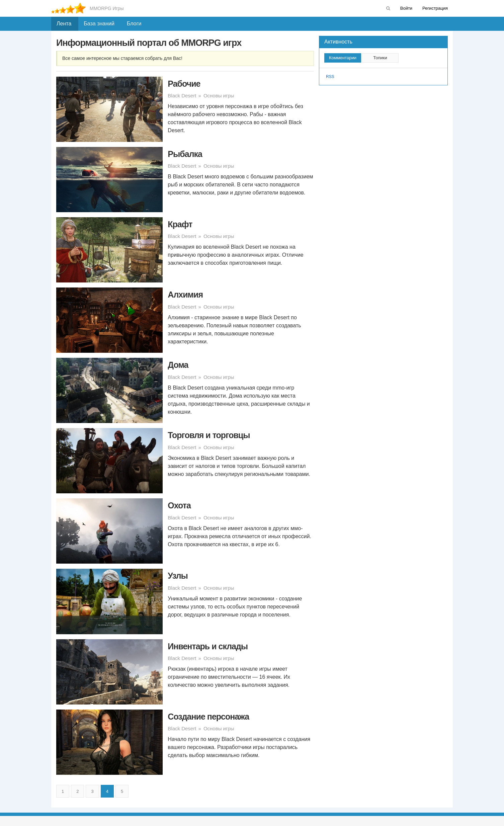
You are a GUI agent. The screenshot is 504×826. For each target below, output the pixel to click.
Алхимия (185, 295)
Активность (338, 42)
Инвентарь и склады (208, 646)
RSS (330, 77)
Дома (178, 365)
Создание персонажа (208, 717)
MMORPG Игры (107, 8)
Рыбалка (185, 154)
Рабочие (184, 84)
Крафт (180, 224)
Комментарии (343, 58)
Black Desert (182, 96)
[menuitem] (388, 8)
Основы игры (219, 96)
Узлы (178, 576)
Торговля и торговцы (209, 435)
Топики (380, 58)
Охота (179, 505)
